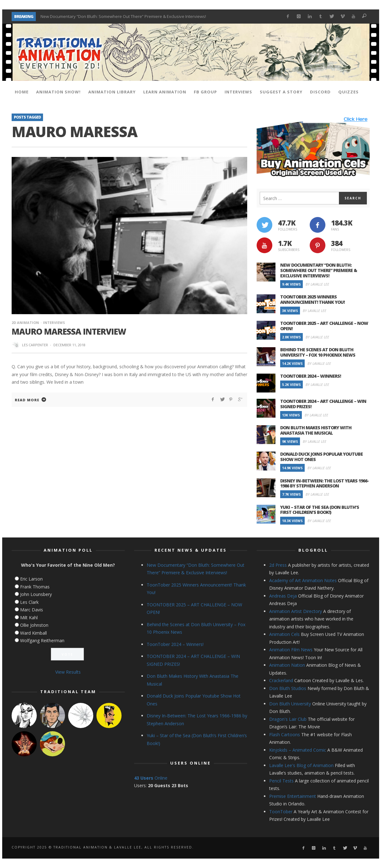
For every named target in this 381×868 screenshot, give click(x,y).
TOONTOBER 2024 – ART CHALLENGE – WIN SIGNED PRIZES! (323, 404)
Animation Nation (287, 665)
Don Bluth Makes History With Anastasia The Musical (316, 430)
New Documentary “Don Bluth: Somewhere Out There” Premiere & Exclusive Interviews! (123, 16)
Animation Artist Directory (296, 611)
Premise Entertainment (293, 796)
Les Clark (29, 602)
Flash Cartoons (285, 734)
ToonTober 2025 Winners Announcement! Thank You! (312, 299)
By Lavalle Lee (317, 284)
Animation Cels (284, 634)
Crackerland (281, 680)
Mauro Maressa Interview (69, 331)
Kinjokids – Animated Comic (298, 750)
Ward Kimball (33, 633)
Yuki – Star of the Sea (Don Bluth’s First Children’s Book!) (320, 510)
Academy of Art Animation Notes (303, 580)
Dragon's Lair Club (288, 719)
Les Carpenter (35, 345)
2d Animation (25, 323)
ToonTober (281, 812)
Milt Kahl (29, 618)
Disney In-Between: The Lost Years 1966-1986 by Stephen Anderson (324, 483)
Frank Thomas (35, 587)
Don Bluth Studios (288, 688)
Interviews (54, 323)
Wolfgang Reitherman (42, 640)
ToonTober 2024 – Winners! (310, 376)
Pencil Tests (281, 781)
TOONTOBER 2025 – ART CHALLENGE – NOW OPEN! (324, 326)
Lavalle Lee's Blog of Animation (301, 765)
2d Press (278, 565)
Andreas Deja (283, 596)
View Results (68, 672)
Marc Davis (32, 610)
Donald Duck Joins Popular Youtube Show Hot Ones (321, 457)
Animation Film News (291, 650)
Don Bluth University (290, 704)
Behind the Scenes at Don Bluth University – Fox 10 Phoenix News (318, 352)
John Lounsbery (36, 594)
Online (151, 778)
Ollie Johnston (34, 625)
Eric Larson (31, 579)
